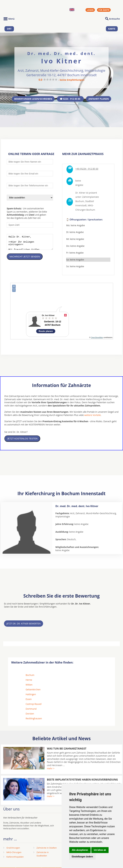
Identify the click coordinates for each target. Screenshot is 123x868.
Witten (29, 685)
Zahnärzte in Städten (47, 849)
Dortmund (31, 709)
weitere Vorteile (92, 416)
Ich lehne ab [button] (100, 850)
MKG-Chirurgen (14, 853)
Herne (29, 680)
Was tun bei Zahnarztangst (67, 749)
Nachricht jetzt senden (25, 260)
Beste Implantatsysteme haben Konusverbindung (82, 780)
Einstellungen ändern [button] (82, 857)
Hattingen (31, 695)
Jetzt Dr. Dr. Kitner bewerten (24, 624)
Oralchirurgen (13, 849)
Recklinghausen (34, 719)
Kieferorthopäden (15, 857)
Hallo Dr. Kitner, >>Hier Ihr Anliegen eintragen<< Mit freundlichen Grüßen (30, 244)
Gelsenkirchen (33, 690)
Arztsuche (114, 19)
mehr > (51, 769)
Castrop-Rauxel (34, 705)
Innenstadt (81, 206)
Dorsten (30, 714)
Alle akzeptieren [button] (80, 850)
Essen (29, 700)
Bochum (30, 676)
